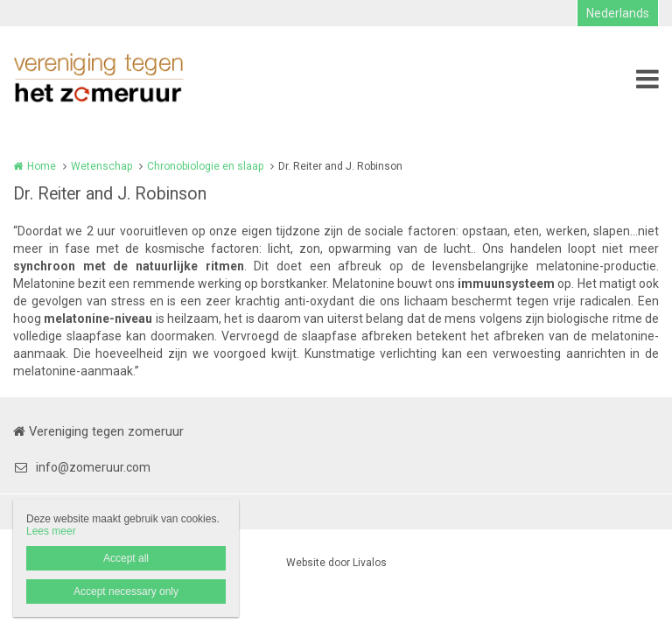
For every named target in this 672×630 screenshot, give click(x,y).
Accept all (126, 558)
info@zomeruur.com (82, 467)
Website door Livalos (336, 563)
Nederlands (618, 13)
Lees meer (51, 531)
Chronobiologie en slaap (205, 166)
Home (42, 166)
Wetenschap (101, 166)
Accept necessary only (126, 591)
